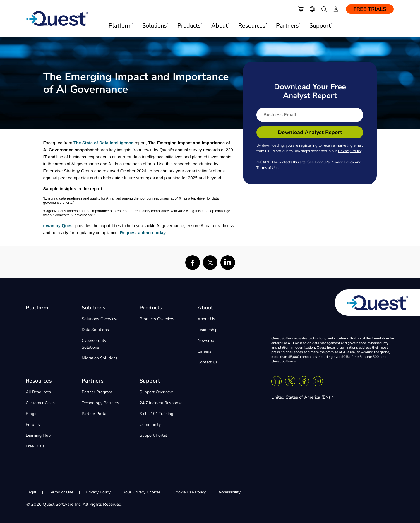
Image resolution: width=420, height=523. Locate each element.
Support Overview (156, 392)
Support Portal (153, 435)
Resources (39, 381)
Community (150, 425)
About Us (206, 319)
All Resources (38, 392)
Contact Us (208, 362)
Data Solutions (95, 330)
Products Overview (157, 319)
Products (151, 308)
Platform (37, 308)
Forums (33, 425)
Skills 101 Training (156, 414)
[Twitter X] (290, 381)
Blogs (31, 414)
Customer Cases (41, 403)
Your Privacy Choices (142, 492)
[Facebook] (304, 381)
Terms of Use (267, 168)
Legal (31, 492)
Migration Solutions (100, 358)
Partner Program (97, 392)
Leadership (208, 330)
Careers (204, 351)
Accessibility (229, 492)
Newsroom (208, 341)
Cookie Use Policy (190, 492)
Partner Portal (95, 414)
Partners (93, 381)
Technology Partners (100, 403)
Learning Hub (38, 435)
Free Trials (370, 9)
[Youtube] (318, 381)
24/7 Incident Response (161, 403)
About (205, 308)
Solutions (94, 308)
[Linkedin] (276, 381)
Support (150, 381)
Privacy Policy (350, 151)
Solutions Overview (100, 319)
